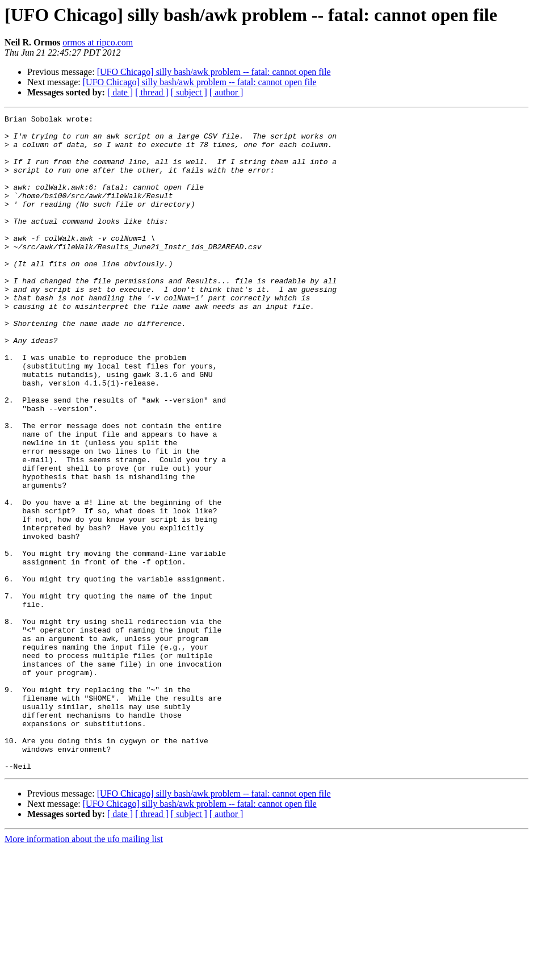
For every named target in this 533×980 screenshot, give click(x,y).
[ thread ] (152, 92)
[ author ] (226, 92)
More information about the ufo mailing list (84, 970)
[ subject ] (189, 92)
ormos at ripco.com (98, 42)
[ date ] (120, 92)
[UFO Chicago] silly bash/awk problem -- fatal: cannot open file (214, 72)
